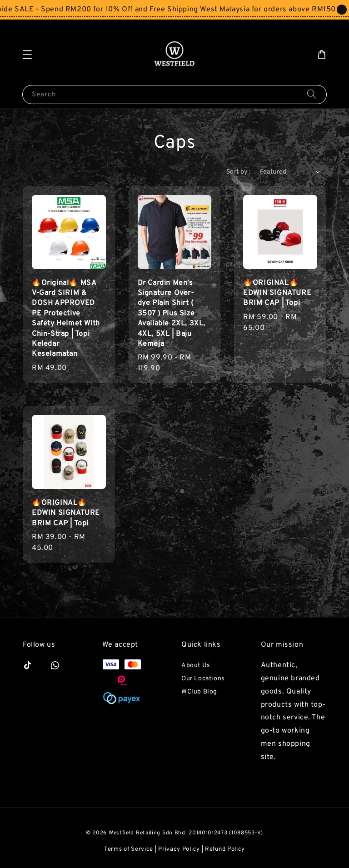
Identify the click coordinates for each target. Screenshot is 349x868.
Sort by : (239, 172)
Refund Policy (225, 849)
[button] (27, 55)
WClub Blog (199, 692)
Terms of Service (129, 849)
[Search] (312, 94)
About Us (196, 666)
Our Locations (203, 679)
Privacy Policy (179, 849)
